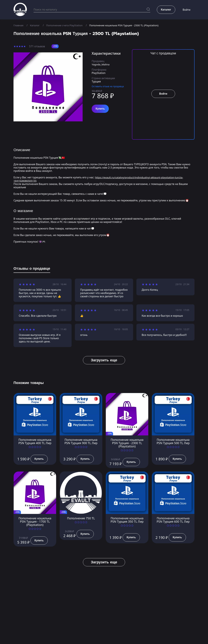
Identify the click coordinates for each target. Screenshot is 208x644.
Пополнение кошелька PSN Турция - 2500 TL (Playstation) (128, 25)
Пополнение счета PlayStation (66, 25)
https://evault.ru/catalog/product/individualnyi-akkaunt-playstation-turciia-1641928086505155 (100, 179)
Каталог (35, 25)
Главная (19, 25)
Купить (100, 109)
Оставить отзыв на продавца (108, 86)
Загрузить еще (104, 360)
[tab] (32, 269)
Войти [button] (187, 10)
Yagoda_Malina (101, 64)
